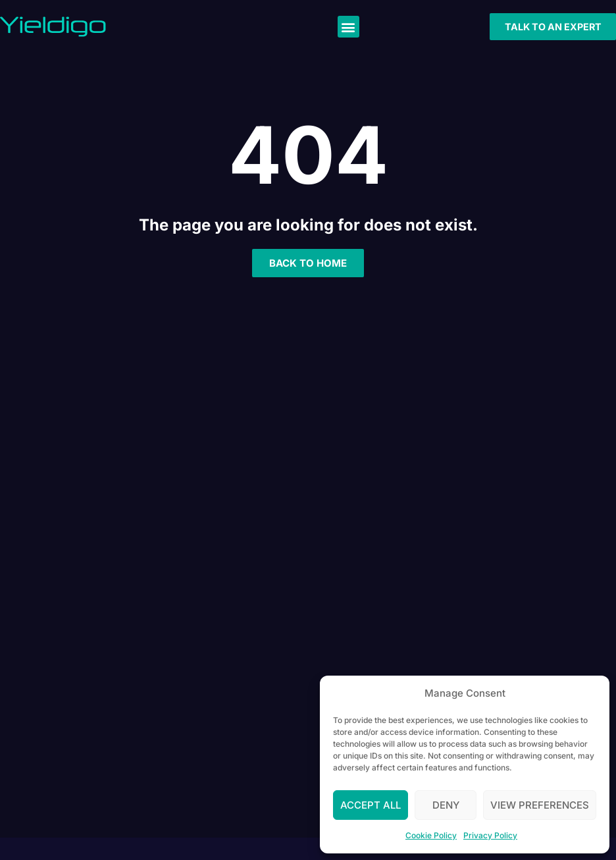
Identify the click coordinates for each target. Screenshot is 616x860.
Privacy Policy (490, 835)
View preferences (540, 805)
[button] (348, 27)
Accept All (371, 805)
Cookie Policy (431, 835)
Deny (446, 805)
